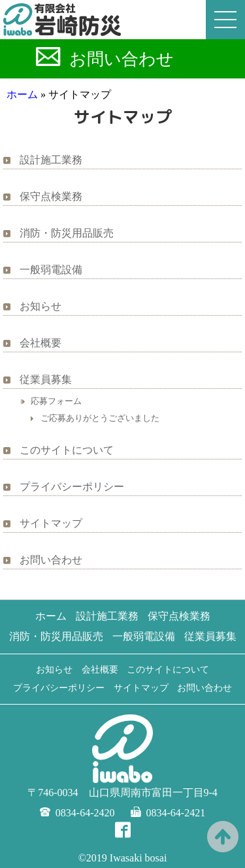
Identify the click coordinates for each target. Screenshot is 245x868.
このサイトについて (67, 450)
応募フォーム (56, 401)
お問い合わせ (122, 59)
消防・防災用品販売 (67, 233)
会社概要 (41, 343)
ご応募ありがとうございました (100, 418)
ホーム (22, 94)
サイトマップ (51, 523)
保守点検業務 (51, 196)
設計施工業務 (51, 160)
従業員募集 (46, 379)
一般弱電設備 (51, 270)
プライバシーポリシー (72, 487)
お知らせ (41, 306)
